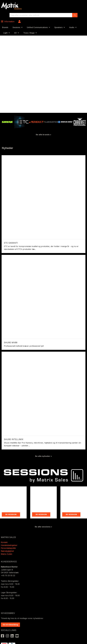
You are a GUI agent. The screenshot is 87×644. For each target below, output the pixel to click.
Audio (72, 27)
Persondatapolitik (9, 548)
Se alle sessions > (43, 527)
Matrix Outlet (6, 554)
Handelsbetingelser (9, 545)
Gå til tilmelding (10, 625)
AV (15, 33)
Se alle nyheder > (44, 456)
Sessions (16, 27)
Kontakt (4, 542)
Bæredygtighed (7, 551)
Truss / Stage (29, 33)
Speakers (58, 27)
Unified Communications (37, 27)
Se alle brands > (44, 135)
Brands (5, 27)
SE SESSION (11, 514)
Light (5, 33)
